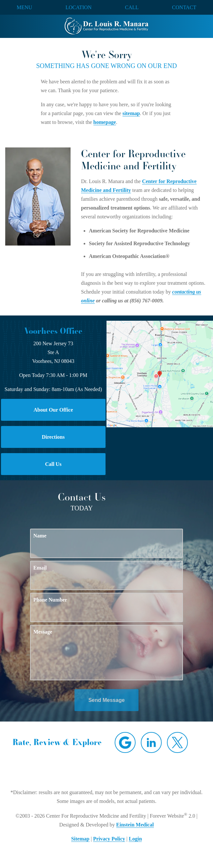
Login (135, 839)
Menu (24, 8)
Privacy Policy (109, 839)
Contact (184, 8)
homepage (105, 122)
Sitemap (80, 839)
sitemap (131, 113)
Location (78, 8)
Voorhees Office (53, 331)
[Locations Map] (160, 374)
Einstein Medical (135, 825)
